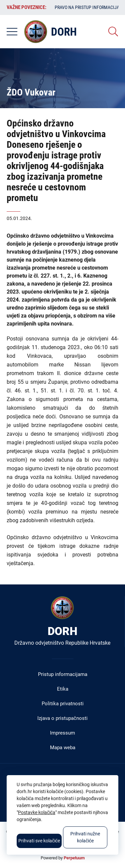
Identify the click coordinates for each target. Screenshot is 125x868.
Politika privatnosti (63, 704)
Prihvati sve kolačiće (39, 841)
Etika (63, 689)
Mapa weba (63, 748)
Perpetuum (74, 858)
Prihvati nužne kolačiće (85, 837)
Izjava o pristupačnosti (62, 718)
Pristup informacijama (63, 674)
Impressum (62, 733)
